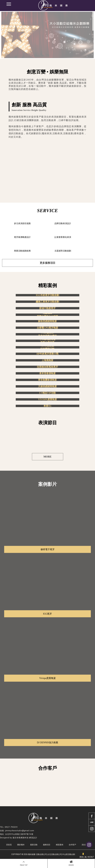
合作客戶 (72, 845)
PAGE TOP (24, 863)
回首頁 (71, 863)
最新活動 (34, 845)
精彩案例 (60, 845)
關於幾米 (21, 845)
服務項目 (47, 845)
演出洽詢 (85, 845)
